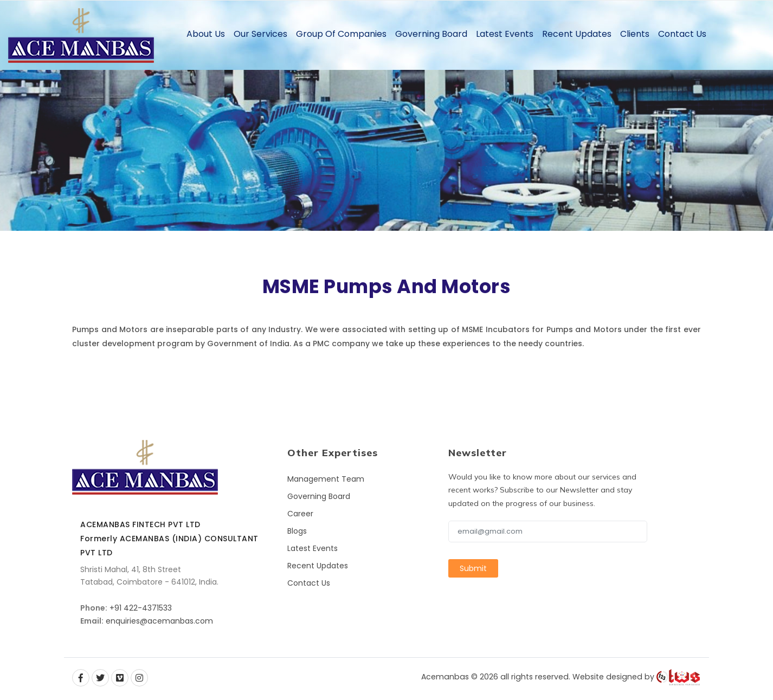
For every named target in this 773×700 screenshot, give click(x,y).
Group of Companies (341, 34)
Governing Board (431, 34)
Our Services (260, 34)
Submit (473, 568)
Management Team (326, 479)
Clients (635, 34)
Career (300, 514)
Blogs (297, 531)
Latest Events (505, 34)
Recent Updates (577, 34)
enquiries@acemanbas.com (159, 621)
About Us (206, 34)
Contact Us (682, 34)
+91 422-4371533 (141, 608)
